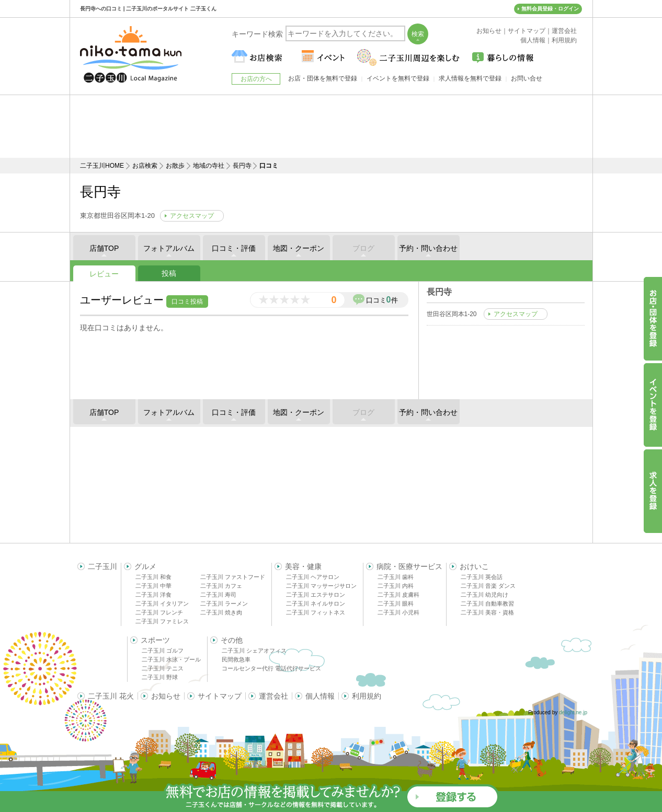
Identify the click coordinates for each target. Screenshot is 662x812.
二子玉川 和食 (153, 577)
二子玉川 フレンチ (159, 612)
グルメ (145, 566)
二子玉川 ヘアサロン (313, 577)
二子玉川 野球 (160, 677)
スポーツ (155, 640)
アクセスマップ (192, 216)
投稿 (169, 273)
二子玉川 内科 (396, 586)
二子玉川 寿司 (218, 595)
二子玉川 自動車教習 (487, 604)
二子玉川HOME (102, 166)
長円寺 (242, 166)
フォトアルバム (169, 248)
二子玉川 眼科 (396, 604)
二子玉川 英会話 (482, 577)
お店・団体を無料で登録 (323, 78)
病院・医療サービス (409, 566)
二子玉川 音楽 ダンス (488, 586)
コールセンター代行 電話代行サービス (271, 668)
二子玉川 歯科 (396, 577)
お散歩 (175, 166)
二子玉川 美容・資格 (487, 612)
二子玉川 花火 (111, 696)
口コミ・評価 (234, 248)
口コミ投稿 (187, 301)
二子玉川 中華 (153, 586)
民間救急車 (236, 659)
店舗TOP (104, 248)
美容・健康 (303, 566)
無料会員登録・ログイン (550, 9)
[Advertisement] (331, 126)
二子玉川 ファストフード (233, 577)
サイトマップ (220, 696)
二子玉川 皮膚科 (398, 595)
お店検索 (145, 166)
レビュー (104, 274)
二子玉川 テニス (163, 668)
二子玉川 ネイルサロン (316, 604)
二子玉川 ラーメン (224, 604)
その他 (232, 640)
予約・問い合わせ (428, 248)
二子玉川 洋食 (153, 595)
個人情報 (320, 696)
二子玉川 (102, 566)
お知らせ (166, 696)
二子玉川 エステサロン (316, 595)
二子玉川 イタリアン (162, 604)
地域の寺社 (209, 166)
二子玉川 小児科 (398, 612)
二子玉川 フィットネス (316, 612)
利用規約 (367, 696)
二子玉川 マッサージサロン (321, 586)
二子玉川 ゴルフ (163, 651)
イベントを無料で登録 (398, 78)
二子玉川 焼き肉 (221, 612)
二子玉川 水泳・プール (171, 659)
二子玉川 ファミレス (162, 621)
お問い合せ (527, 78)
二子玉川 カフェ (221, 586)
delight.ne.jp (573, 712)
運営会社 (273, 696)
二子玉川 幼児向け (484, 595)
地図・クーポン (299, 248)
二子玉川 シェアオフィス (254, 651)
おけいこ (474, 566)
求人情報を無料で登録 (470, 78)
